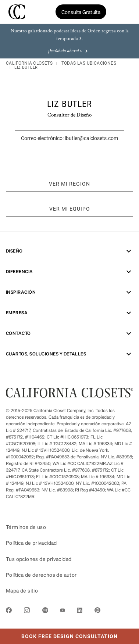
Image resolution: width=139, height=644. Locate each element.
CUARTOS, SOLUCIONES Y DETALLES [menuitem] (69, 354)
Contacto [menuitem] (69, 333)
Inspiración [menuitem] (69, 292)
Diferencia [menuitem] (69, 272)
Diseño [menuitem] (69, 251)
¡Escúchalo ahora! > (69, 51)
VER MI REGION (69, 184)
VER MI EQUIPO (70, 209)
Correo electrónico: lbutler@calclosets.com (69, 138)
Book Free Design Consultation (59, 634)
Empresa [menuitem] (69, 313)
